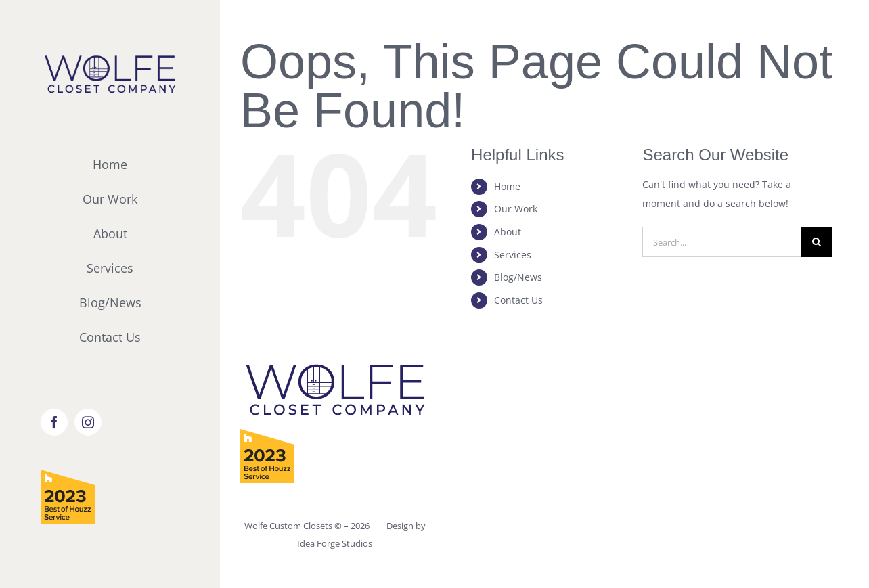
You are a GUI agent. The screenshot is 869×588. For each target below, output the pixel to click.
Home (507, 186)
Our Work (516, 209)
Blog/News (518, 277)
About (508, 232)
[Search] (817, 242)
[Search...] (722, 242)
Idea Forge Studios (335, 543)
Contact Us (518, 300)
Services (513, 255)
